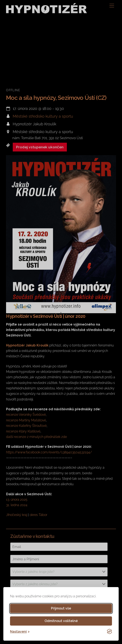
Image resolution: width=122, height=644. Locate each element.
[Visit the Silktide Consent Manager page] (109, 631)
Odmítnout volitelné (61, 621)
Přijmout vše (61, 608)
